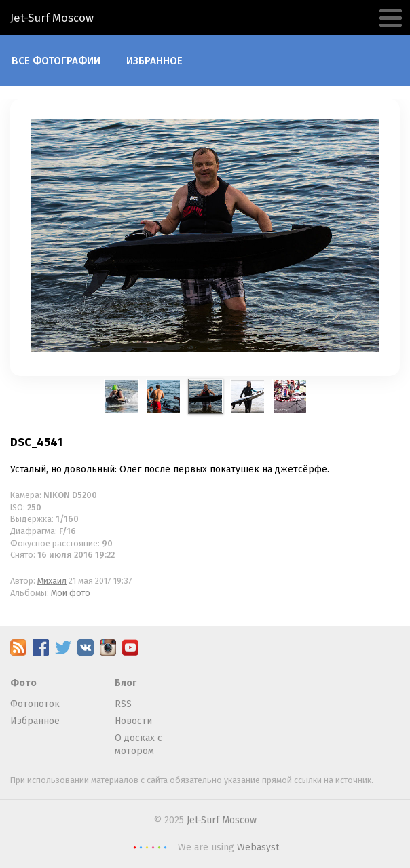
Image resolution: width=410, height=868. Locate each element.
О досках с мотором (138, 745)
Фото (23, 683)
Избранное (154, 61)
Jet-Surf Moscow (222, 820)
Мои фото (71, 593)
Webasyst (258, 847)
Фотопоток (35, 704)
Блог (126, 683)
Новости (133, 721)
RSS (123, 704)
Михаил (52, 581)
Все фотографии (56, 61)
